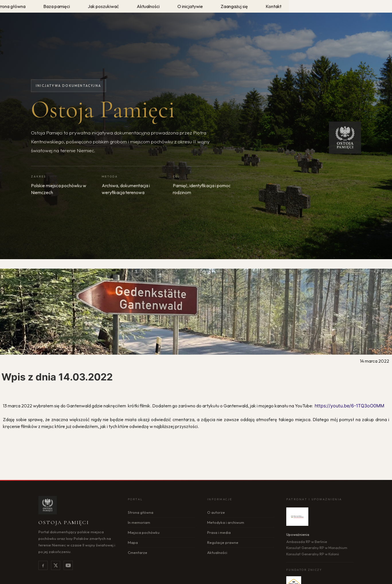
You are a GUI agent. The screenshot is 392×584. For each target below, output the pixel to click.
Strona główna (141, 512)
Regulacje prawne (223, 542)
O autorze (216, 512)
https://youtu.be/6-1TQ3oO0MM (349, 406)
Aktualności (217, 552)
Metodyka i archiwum (226, 522)
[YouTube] (68, 565)
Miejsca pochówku (144, 532)
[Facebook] (43, 565)
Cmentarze (138, 552)
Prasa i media (219, 532)
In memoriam (139, 522)
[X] (56, 565)
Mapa (133, 542)
